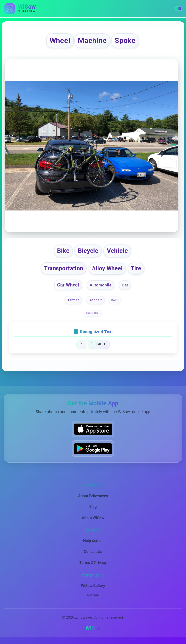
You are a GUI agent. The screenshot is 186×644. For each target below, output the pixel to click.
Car (126, 288)
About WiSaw (93, 521)
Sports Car (93, 316)
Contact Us (93, 555)
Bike (62, 253)
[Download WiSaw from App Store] (93, 432)
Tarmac (73, 303)
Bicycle (88, 253)
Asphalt (96, 303)
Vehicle (119, 253)
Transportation (62, 271)
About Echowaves (93, 499)
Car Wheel (68, 288)
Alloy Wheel (108, 271)
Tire (138, 271)
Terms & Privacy (93, 566)
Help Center (93, 544)
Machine (92, 41)
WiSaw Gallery (93, 589)
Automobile (101, 288)
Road (115, 303)
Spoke (128, 41)
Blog (93, 510)
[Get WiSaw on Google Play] (93, 451)
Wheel (57, 41)
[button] (179, 9)
